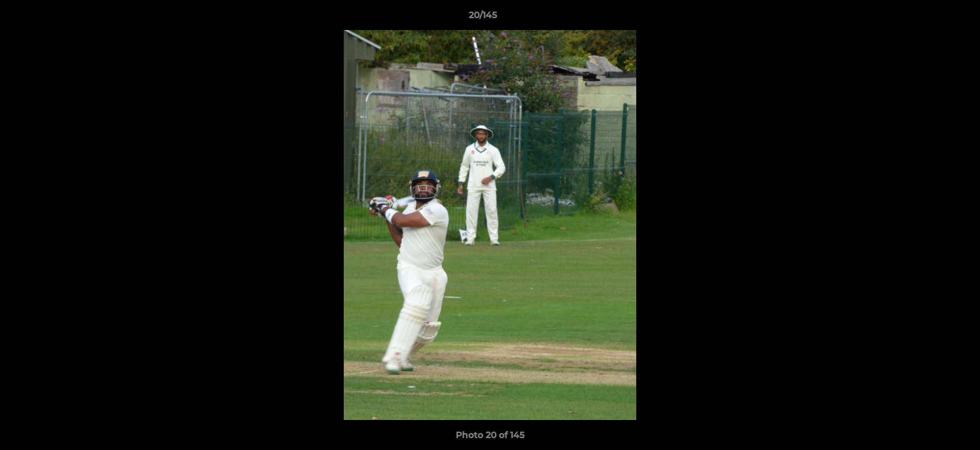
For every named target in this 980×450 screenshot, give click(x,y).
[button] (927, 18)
